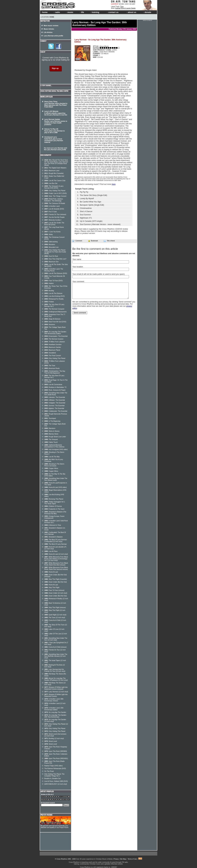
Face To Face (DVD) (53, 281)
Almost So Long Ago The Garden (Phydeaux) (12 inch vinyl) (56, 679)
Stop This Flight (52, 588)
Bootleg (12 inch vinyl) (54, 738)
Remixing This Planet (54, 499)
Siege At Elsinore (52, 319)
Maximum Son (51, 262)
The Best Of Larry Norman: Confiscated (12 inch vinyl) (56, 541)
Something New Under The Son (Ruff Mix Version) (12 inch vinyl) (56, 656)
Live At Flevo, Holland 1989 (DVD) (56, 781)
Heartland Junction (53, 345)
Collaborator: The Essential (56, 411)
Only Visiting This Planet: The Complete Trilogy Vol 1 (54, 775)
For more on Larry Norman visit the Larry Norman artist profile (55, 149)
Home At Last (51, 572)
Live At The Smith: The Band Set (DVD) (54, 224)
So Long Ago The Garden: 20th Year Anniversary (55, 716)
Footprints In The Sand (54, 509)
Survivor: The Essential (54, 406)
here (114, 184)
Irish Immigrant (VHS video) (56, 449)
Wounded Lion (51, 247)
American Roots (52, 368)
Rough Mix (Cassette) (54, 173)
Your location (78, 267)
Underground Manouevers (55, 312)
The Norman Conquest (54, 309)
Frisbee (49, 302)
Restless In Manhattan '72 (55, 387)
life (82, 12)
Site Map (123, 859)
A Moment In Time (53, 525)
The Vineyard (51, 439)
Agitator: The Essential (54, 408)
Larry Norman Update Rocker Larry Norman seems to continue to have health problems (56, 122)
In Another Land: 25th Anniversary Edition (54, 709)
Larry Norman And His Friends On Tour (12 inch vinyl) (55, 670)
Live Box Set (51, 183)
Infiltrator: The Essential (55, 400)
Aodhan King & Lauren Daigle (125, 8)
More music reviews (51, 26)
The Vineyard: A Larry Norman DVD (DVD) (54, 187)
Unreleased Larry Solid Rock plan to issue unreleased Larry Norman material (54, 140)
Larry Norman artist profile (53, 36)
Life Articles (48, 32)
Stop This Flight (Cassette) (56, 579)
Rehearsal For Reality (54, 299)
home (44, 12)
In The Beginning (52, 421)
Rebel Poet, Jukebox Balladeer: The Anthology (54, 200)
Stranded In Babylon (53, 537)
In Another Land (52, 206)
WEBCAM (123, 4)
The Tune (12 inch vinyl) (55, 618)
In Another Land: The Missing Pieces (54, 270)
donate (147, 12)
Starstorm (50, 428)
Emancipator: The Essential (56, 336)
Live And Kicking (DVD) (54, 296)
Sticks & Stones (52, 431)
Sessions (50, 324)
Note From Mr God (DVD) (55, 322)
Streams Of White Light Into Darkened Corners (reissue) (56, 688)
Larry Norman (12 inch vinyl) (56, 692)
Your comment (78, 281)
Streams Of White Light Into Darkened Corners (56, 695)
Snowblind (50, 353)
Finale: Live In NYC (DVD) (55, 193)
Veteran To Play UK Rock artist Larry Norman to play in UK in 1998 (54, 131)
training (94, 12)
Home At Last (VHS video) (55, 487)
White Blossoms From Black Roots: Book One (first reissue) (56, 564)
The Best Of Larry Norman (55, 544)
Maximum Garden (53, 347)
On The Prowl (49, 771)
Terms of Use (132, 859)
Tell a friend (109, 241)
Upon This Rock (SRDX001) (56, 758)
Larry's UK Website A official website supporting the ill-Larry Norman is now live (56, 113)
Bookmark (93, 241)
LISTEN (115, 4)
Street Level (51, 741)
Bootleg (49, 291)
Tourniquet (50, 418)
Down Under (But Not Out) (56, 582)
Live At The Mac (52, 457)
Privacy (116, 859)
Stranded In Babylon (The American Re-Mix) (55, 513)
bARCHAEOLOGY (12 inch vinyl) (56, 784)
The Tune (50, 366)
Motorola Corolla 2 (53, 220)
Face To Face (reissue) (54, 590)
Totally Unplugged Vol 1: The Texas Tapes (55, 503)
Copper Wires (51, 468)
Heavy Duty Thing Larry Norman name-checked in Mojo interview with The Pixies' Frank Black (56, 104)
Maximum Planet (52, 350)
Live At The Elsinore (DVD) (56, 273)
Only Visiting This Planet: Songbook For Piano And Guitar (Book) (55, 252)
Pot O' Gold (50, 212)
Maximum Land (52, 171)
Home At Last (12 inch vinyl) (56, 554)
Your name (77, 259)
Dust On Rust (51, 256)
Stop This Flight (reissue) (55, 608)
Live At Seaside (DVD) (54, 209)
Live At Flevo (51, 551)
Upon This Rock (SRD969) (56, 751)
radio (56, 12)
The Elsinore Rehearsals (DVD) (55, 769)
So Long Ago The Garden (55, 712)
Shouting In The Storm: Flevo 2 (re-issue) (54, 465)
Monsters (50, 244)
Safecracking (51, 242)
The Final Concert (53, 356)
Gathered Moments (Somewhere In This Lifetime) (54, 446)
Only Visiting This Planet (55, 191)
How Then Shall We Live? (55, 259)
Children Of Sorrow (53, 506)
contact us (113, 12)
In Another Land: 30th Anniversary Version (54, 700)
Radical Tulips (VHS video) (53, 766)
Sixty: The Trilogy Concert (55, 196)
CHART (132, 4)
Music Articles (49, 29)
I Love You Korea (52, 232)
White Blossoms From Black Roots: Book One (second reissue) (56, 568)
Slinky (49, 234)
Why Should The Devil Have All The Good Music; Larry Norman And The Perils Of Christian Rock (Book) (56, 163)
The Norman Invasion (54, 339)
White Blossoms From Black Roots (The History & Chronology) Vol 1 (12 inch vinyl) (56, 559)
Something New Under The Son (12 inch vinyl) (56, 639)
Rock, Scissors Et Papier (55, 390)
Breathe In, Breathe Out (52, 779)
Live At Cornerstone (53, 385)
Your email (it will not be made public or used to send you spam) (98, 274)
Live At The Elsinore (53, 293)
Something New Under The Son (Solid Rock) (56, 394)
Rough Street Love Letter (55, 437)
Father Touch (51, 442)
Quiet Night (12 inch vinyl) (55, 615)
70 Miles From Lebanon (55, 342)
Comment (77, 241)
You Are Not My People (54, 217)
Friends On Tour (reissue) (55, 214)
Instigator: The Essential (55, 403)
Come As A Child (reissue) (55, 647)
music (69, 12)
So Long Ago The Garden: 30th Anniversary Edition (55, 333)
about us (131, 12)
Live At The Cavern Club (55, 181)
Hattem (49, 283)
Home (52, 17)
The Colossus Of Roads (55, 203)
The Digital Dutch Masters (55, 168)
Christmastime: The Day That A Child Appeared (55, 372)
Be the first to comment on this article (95, 249)
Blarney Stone (51, 434)
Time (122, 7)
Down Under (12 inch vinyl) (56, 593)
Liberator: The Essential (55, 397)
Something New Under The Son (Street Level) (56, 479)
